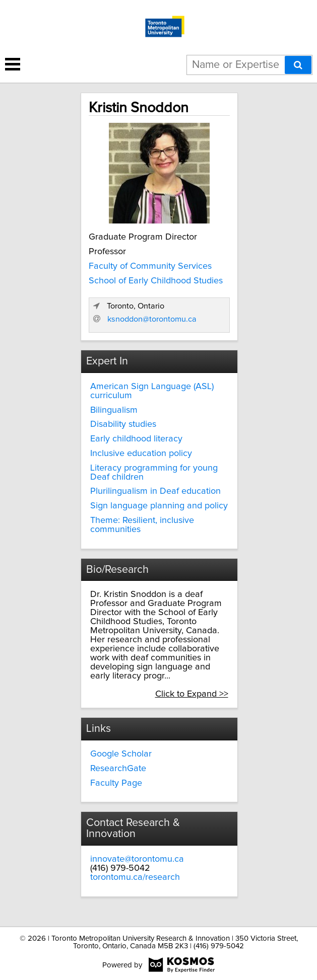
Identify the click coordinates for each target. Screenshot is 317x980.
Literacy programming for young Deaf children (154, 473)
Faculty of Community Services (150, 266)
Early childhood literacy (136, 439)
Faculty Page (116, 783)
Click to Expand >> (192, 694)
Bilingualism (114, 410)
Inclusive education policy (141, 454)
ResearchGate (118, 769)
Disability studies (123, 424)
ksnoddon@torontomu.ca (152, 319)
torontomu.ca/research (135, 877)
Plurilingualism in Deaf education (155, 491)
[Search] (298, 65)
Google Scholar (121, 754)
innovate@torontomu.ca (137, 859)
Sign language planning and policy (159, 506)
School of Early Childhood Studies (156, 281)
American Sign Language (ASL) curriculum (152, 391)
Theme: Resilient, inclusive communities (142, 525)
